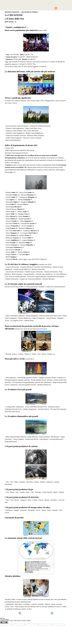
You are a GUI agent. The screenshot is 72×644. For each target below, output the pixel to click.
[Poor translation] (5, 622)
